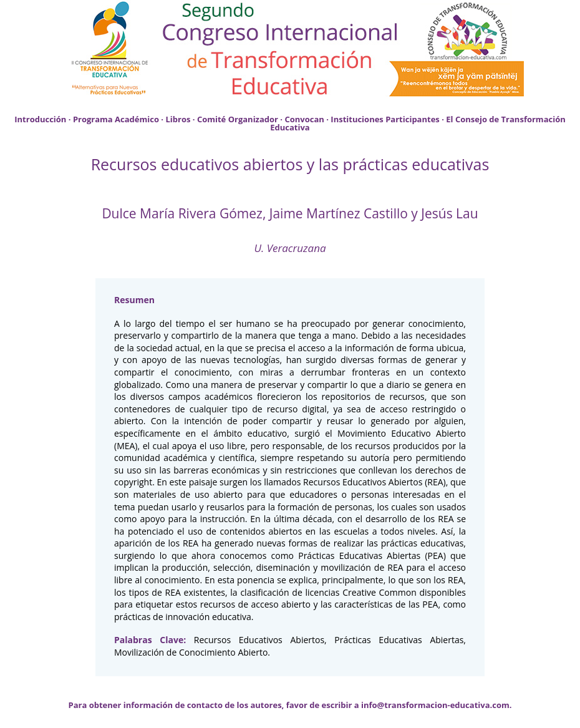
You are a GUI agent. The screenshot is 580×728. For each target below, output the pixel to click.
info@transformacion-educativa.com (435, 705)
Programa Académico (116, 119)
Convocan (304, 119)
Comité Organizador (238, 119)
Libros (178, 119)
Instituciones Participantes (385, 119)
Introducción (40, 119)
